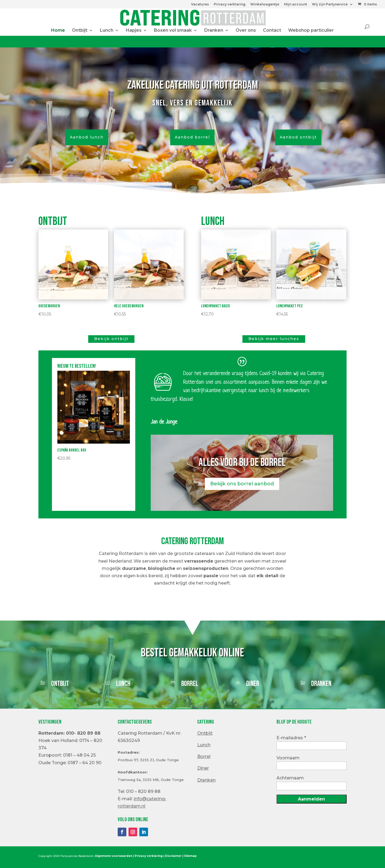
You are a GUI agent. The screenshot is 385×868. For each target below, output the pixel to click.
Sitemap (190, 856)
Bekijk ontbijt (111, 339)
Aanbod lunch (87, 137)
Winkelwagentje (265, 4)
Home (58, 31)
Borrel (190, 684)
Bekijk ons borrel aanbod (242, 484)
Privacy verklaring (230, 4)
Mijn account (296, 4)
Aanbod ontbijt (298, 137)
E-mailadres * (291, 738)
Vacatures (200, 4)
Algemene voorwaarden (114, 856)
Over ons (246, 31)
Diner (253, 684)
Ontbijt (80, 31)
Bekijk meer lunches (274, 339)
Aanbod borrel (192, 137)
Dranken (214, 31)
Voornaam (288, 758)
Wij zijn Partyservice (330, 4)
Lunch (107, 31)
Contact (272, 31)
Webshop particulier (311, 31)
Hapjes (134, 31)
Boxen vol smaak (173, 31)
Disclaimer (173, 856)
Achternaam (290, 778)
